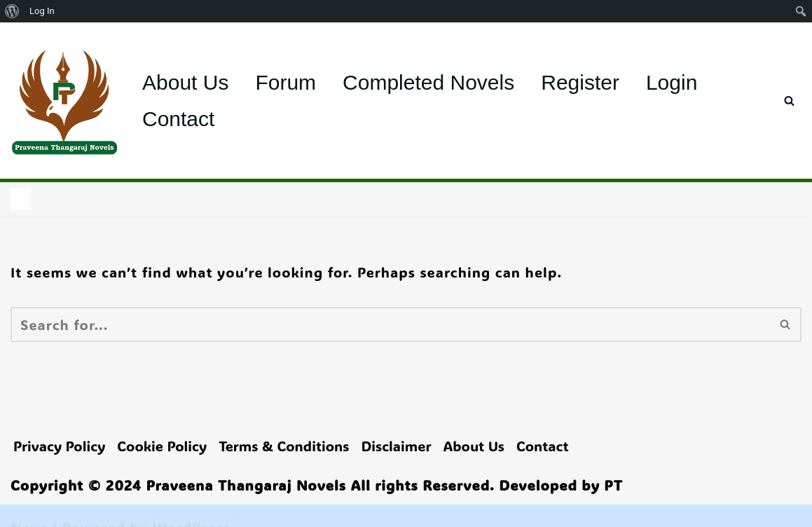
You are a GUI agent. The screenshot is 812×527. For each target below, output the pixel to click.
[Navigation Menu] (21, 199)
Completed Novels (428, 82)
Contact (178, 119)
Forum (285, 82)
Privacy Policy (59, 446)
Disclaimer (396, 446)
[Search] (789, 101)
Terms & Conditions (284, 446)
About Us (185, 82)
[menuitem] (12, 11)
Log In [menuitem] (42, 11)
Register (580, 82)
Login (672, 82)
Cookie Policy (162, 446)
